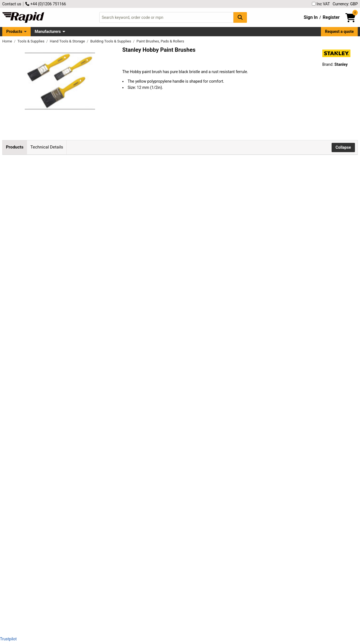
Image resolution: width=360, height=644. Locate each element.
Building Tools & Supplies (111, 41)
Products (14, 31)
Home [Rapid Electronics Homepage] (8, 41)
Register (331, 17)
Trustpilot (8, 639)
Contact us (12, 4)
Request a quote (339, 31)
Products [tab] (15, 147)
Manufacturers (48, 31)
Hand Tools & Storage (68, 41)
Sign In (311, 17)
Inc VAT (321, 4)
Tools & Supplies (31, 41)
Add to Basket (174, 183)
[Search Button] (240, 17)
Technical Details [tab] (47, 147)
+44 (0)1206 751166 (46, 4)
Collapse (343, 147)
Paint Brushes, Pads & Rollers (160, 41)
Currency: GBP (345, 4)
